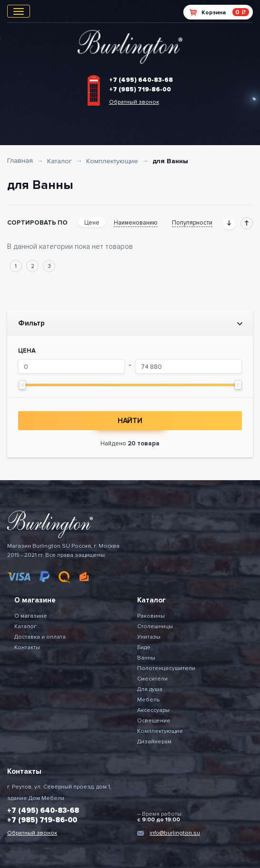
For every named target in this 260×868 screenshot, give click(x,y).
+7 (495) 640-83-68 (141, 80)
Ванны (146, 658)
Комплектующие (112, 161)
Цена (27, 351)
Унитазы (149, 637)
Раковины (151, 616)
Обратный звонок (134, 102)
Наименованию (136, 223)
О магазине (31, 616)
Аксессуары (153, 710)
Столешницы (155, 626)
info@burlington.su (175, 833)
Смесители (152, 679)
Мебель (148, 700)
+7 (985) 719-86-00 (140, 89)
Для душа (150, 689)
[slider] (22, 385)
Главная (20, 161)
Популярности (192, 223)
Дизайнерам (154, 742)
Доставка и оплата (40, 637)
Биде (144, 647)
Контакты (27, 647)
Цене (92, 223)
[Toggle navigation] (19, 11)
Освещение (154, 721)
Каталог (60, 161)
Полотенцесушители (166, 668)
